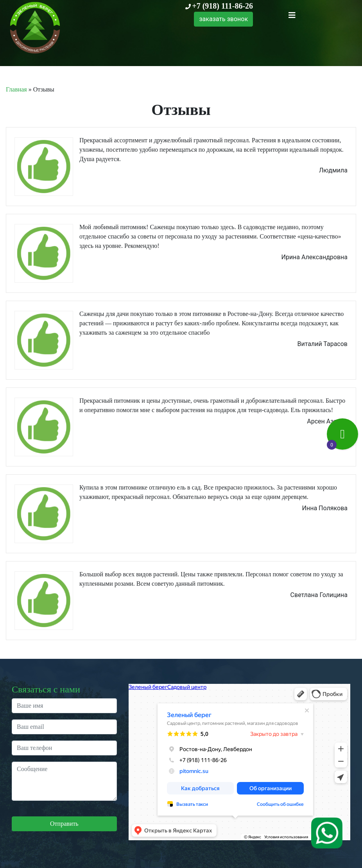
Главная (16, 89)
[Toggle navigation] (292, 15)
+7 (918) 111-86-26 (222, 6)
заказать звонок (223, 19)
